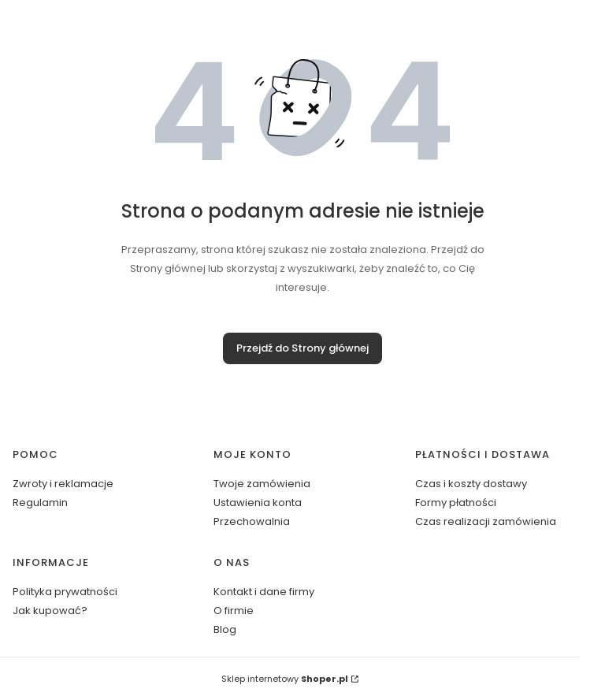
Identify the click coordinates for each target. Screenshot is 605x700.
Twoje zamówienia (262, 484)
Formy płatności (456, 503)
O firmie (234, 611)
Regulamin (40, 503)
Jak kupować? (50, 611)
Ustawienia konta (258, 503)
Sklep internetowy (285, 679)
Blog (225, 629)
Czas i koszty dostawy (471, 484)
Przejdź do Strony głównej (302, 348)
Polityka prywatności (65, 592)
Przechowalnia (252, 521)
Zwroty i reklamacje (63, 484)
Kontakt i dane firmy (264, 592)
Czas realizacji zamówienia (486, 521)
